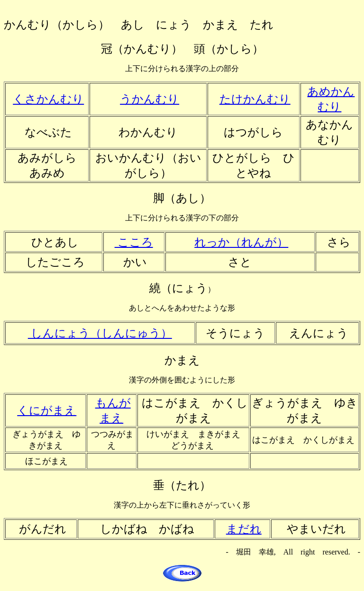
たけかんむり (255, 99)
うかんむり (150, 99)
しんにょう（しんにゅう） (100, 333)
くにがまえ (47, 410)
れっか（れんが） (241, 242)
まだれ (244, 529)
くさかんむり (48, 99)
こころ (134, 242)
